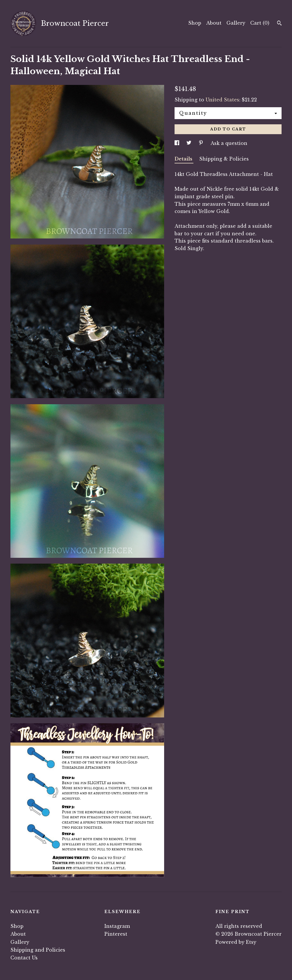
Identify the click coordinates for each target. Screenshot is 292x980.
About (214, 23)
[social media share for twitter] (190, 143)
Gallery (236, 23)
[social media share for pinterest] (202, 143)
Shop (195, 23)
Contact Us (24, 958)
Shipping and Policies (38, 950)
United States (222, 100)
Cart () (260, 23)
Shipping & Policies (224, 159)
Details (184, 159)
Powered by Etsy (236, 942)
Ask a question (229, 143)
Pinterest (116, 934)
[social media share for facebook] (178, 143)
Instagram (117, 926)
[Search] (279, 24)
